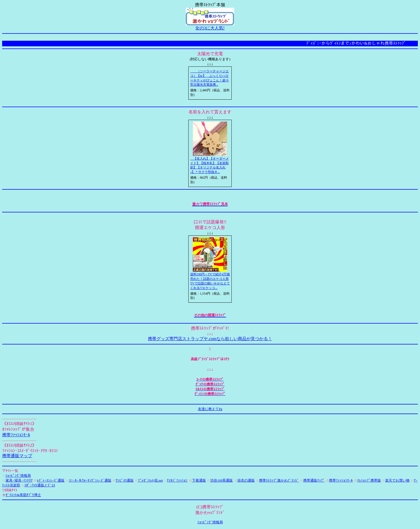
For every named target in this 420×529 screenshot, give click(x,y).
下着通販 (199, 480)
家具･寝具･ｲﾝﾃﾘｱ (19, 480)
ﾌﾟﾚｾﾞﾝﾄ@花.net (150, 480)
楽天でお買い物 (397, 480)
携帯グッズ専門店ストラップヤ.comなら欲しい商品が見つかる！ (210, 339)
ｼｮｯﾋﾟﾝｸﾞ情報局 (18, 476)
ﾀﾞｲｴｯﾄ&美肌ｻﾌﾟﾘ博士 (23, 495)
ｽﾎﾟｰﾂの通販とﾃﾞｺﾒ (40, 485)
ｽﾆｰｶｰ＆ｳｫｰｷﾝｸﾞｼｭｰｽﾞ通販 (90, 480)
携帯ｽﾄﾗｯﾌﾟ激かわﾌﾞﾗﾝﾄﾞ (279, 480)
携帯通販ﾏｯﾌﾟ (314, 480)
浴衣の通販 (246, 480)
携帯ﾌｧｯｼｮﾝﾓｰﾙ (16, 435)
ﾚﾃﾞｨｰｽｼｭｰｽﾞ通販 (51, 480)
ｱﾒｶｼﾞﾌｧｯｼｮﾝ (177, 480)
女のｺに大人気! (210, 28)
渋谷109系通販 (222, 480)
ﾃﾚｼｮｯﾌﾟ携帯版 (369, 480)
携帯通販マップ (17, 456)
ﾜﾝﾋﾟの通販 (125, 480)
